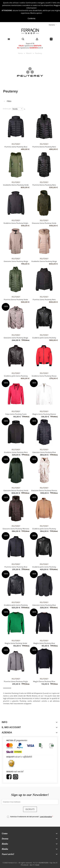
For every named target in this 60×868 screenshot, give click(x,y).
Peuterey (16, 144)
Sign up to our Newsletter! (30, 795)
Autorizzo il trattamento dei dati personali (31, 817)
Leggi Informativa (46, 817)
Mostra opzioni (36, 13)
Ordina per (7, 109)
